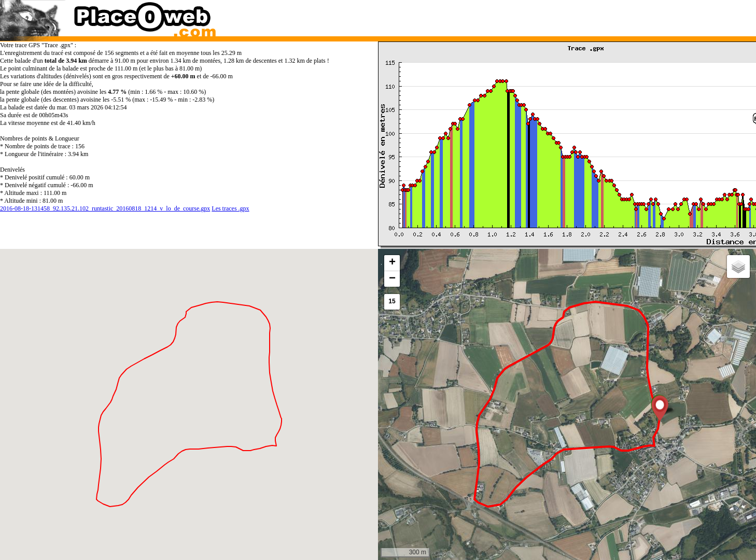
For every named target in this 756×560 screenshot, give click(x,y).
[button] (660, 408)
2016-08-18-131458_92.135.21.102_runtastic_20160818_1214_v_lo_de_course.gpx (105, 208)
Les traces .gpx (230, 208)
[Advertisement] (557, 16)
